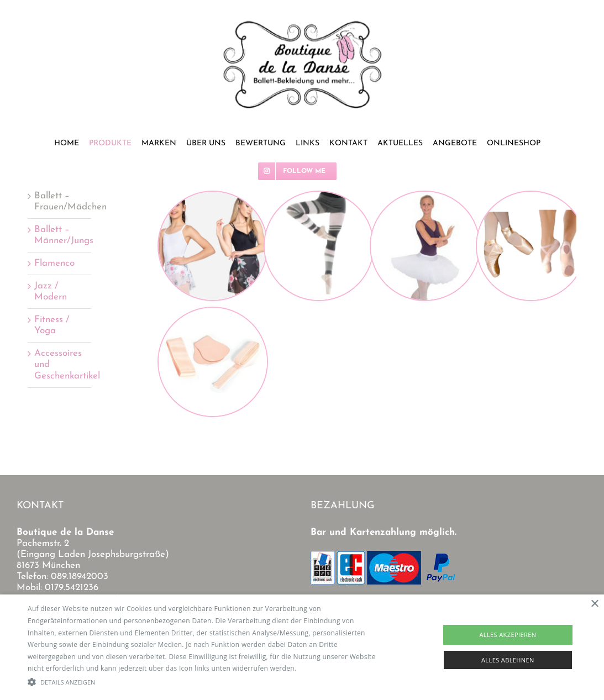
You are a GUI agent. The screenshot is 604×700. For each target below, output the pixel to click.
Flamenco (54, 263)
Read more (316, 668)
